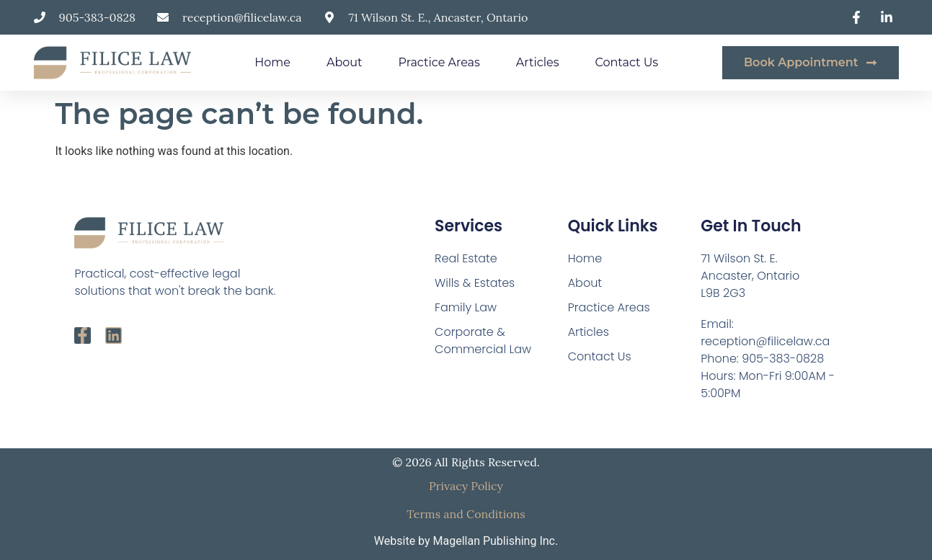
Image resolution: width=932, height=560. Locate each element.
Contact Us (626, 62)
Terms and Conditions (466, 514)
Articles (538, 62)
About (345, 62)
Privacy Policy (466, 486)
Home (272, 62)
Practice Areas (439, 62)
